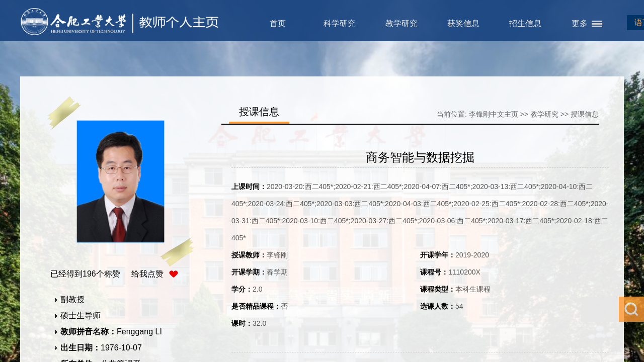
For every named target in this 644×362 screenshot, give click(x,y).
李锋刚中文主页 (494, 114)
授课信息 (585, 114)
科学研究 (340, 23)
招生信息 (525, 23)
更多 (580, 23)
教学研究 (401, 23)
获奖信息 (463, 23)
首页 (278, 23)
